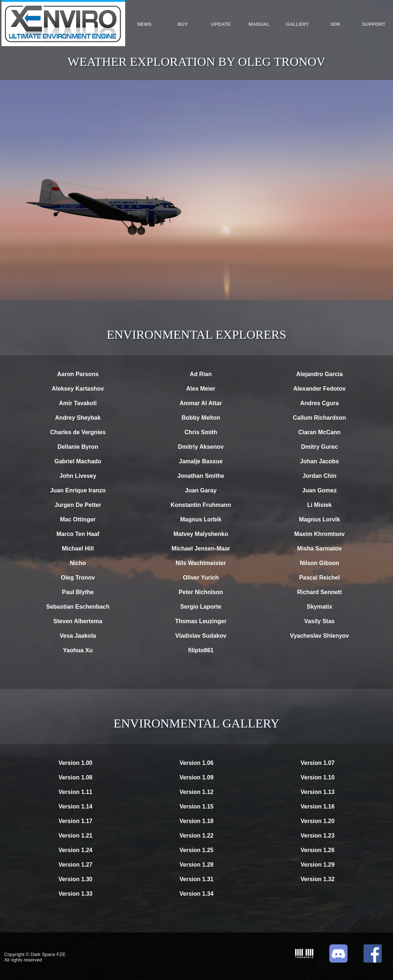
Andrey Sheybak (78, 418)
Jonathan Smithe (201, 476)
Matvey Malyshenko (201, 534)
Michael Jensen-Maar (201, 549)
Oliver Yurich (201, 578)
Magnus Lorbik (201, 519)
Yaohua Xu (78, 650)
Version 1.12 (196, 792)
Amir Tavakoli (78, 403)
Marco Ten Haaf (78, 534)
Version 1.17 (76, 821)
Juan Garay (201, 490)
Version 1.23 (317, 836)
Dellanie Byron (78, 447)
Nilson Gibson (319, 563)
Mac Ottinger (78, 519)
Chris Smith (201, 432)
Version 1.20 (317, 821)
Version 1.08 (76, 777)
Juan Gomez (319, 490)
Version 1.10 (317, 777)
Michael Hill (78, 549)
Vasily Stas (319, 621)
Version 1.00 (76, 763)
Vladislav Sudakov (201, 636)
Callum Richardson (319, 418)
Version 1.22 (196, 836)
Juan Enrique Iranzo (78, 490)
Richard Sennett (320, 592)
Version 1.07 (317, 763)
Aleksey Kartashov (78, 389)
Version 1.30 (76, 879)
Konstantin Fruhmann (201, 505)
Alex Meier (201, 389)
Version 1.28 (196, 865)
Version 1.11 (76, 792)
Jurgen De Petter (78, 505)
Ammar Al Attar (201, 403)
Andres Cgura (319, 403)
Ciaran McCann (319, 432)
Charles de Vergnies (78, 432)
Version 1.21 (76, 836)
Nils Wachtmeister (201, 563)
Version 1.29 (317, 865)
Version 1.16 (317, 806)
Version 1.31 (196, 879)
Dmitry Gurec (319, 447)
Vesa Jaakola (78, 636)
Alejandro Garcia (319, 374)
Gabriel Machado (78, 461)
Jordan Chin (319, 476)
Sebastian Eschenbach (78, 607)
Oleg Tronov (78, 578)
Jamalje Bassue (201, 461)
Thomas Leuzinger (201, 621)
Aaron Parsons (78, 374)
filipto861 (201, 650)
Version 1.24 (76, 850)
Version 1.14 (76, 806)
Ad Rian (201, 374)
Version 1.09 (196, 777)
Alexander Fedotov (319, 389)
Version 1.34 (196, 894)
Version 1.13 (317, 792)
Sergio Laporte (201, 607)
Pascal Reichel (319, 578)
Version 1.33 (76, 894)
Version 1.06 (196, 763)
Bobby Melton (201, 418)
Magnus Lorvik (319, 519)
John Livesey (78, 476)
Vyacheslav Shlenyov (319, 636)
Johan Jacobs (320, 461)
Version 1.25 (196, 850)
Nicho (78, 563)
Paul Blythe (78, 592)
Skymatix (319, 607)
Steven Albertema (78, 621)
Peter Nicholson (201, 592)
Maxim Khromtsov (320, 534)
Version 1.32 (317, 879)
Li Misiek (319, 505)
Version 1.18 (196, 821)
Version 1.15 (196, 806)
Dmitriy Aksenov (201, 447)
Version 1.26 (317, 850)
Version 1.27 (76, 865)
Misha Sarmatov (320, 549)
